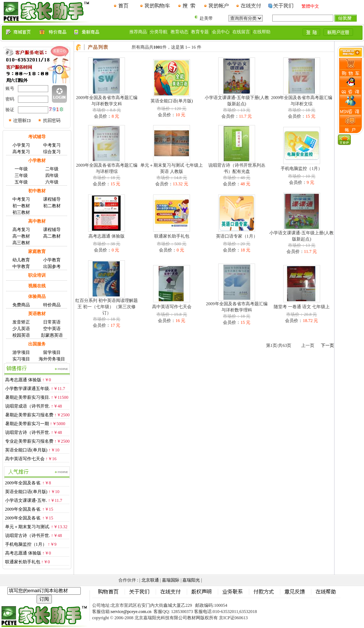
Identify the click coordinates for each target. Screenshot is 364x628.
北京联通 (150, 580)
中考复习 (52, 145)
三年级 (21, 175)
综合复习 (52, 152)
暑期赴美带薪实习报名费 (29, 415)
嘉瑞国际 (171, 580)
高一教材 (21, 236)
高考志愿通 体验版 (23, 380)
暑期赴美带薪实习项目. (28, 397)
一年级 (21, 169)
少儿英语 (21, 329)
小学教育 (52, 260)
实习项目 (21, 359)
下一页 (327, 345)
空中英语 (52, 329)
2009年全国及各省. (23, 483)
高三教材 (21, 243)
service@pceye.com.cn (131, 612)
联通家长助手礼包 (23, 562)
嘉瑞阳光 (191, 580)
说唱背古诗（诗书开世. (28, 432)
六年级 (52, 182)
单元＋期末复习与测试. (28, 527)
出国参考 (52, 266)
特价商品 (52, 305)
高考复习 (21, 152)
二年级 (52, 169)
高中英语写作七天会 (25, 459)
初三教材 (21, 212)
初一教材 (21, 206)
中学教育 (21, 266)
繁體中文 (310, 6)
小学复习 (21, 145)
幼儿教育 (21, 260)
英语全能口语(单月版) (26, 450)
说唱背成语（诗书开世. (28, 406)
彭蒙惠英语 (52, 335)
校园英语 (21, 335)
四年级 (52, 175)
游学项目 (21, 352)
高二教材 (52, 236)
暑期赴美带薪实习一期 (27, 424)
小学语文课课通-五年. (26, 500)
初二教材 (52, 206)
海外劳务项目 (52, 359)
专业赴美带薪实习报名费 (29, 441)
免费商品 (21, 305)
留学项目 (52, 352)
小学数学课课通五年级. (28, 389)
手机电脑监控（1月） (26, 544)
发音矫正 (21, 322)
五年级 (21, 182)
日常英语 (52, 322)
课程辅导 (52, 199)
